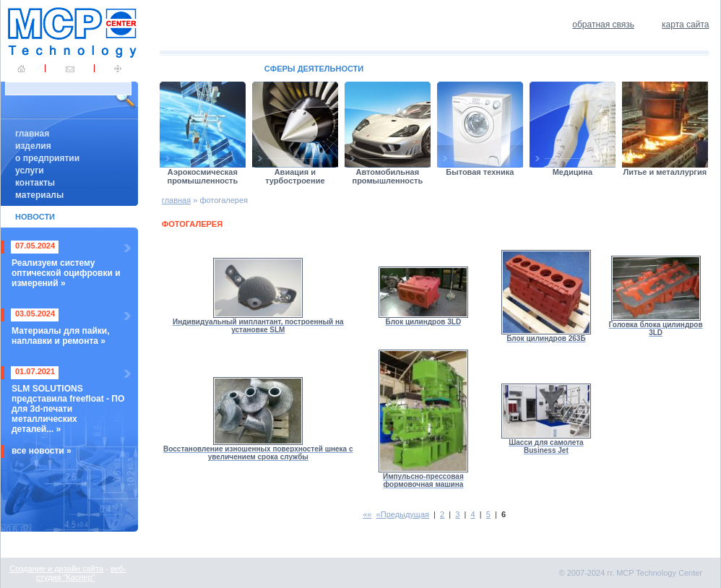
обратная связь (603, 25)
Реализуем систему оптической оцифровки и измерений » (66, 273)
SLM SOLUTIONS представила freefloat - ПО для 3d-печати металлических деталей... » (68, 409)
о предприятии (47, 158)
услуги (30, 170)
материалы (39, 195)
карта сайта (685, 25)
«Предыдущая (403, 514)
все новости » (42, 451)
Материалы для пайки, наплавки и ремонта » (61, 336)
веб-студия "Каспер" (81, 573)
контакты (35, 183)
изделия (33, 146)
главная (32, 134)
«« (367, 514)
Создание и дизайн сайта (56, 568)
